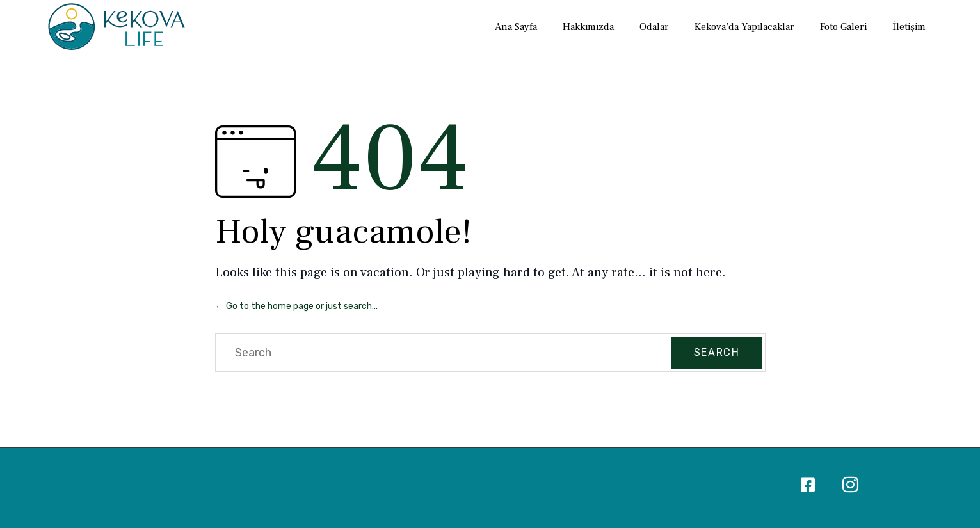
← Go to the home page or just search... (296, 306)
